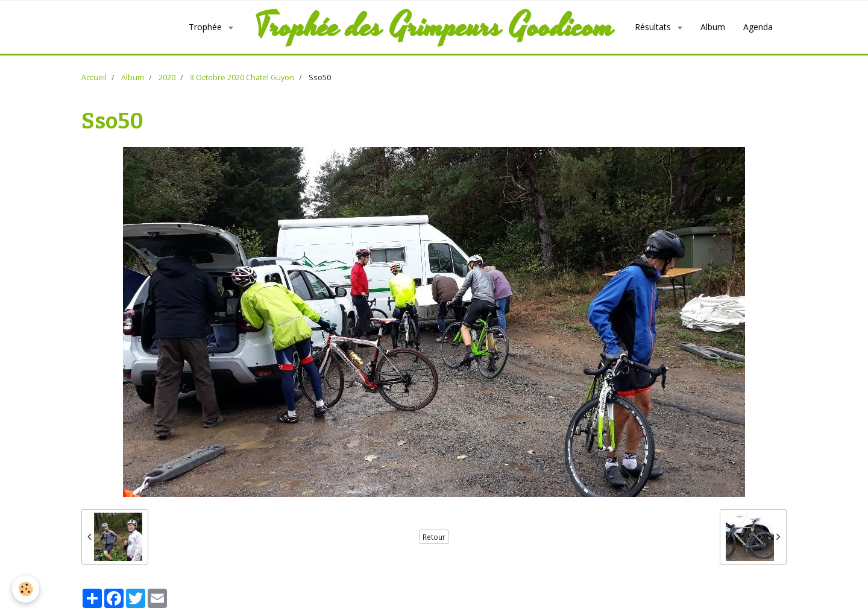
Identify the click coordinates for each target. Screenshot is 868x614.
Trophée (206, 27)
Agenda (758, 27)
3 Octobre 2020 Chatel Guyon (242, 78)
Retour (434, 537)
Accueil (94, 78)
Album (713, 27)
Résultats (654, 27)
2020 (167, 78)
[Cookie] (26, 589)
